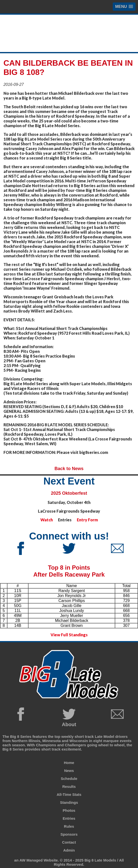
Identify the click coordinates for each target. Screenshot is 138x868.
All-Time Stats (69, 794)
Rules (69, 826)
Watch (47, 520)
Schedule (69, 779)
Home (69, 763)
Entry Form (87, 520)
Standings (69, 802)
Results (69, 787)
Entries (69, 818)
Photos (69, 810)
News (69, 771)
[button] (124, 7)
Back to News (69, 469)
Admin (69, 850)
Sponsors (69, 834)
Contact (69, 842)
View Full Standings (69, 635)
